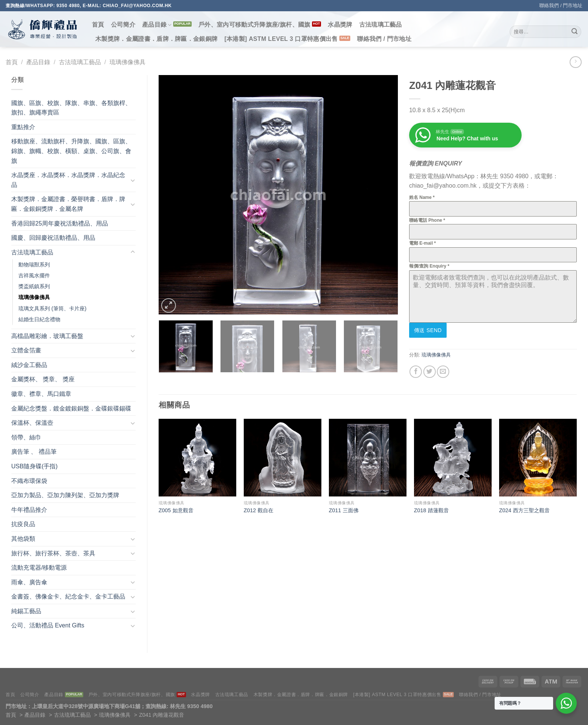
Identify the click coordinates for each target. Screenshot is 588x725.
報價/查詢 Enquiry (429, 266)
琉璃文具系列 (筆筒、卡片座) (52, 308)
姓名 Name (422, 197)
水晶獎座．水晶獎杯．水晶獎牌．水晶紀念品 (68, 180)
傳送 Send (428, 330)
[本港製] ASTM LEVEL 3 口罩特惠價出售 (281, 39)
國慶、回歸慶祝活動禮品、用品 (53, 238)
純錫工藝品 (26, 611)
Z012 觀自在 (259, 510)
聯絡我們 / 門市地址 (561, 5)
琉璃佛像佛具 (127, 62)
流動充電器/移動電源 (39, 568)
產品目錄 (157, 25)
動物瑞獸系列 (34, 265)
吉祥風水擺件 (34, 275)
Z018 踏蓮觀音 (431, 510)
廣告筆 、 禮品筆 (34, 452)
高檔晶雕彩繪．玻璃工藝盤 (47, 336)
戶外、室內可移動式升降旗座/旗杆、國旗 (254, 25)
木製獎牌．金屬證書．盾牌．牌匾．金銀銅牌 (156, 39)
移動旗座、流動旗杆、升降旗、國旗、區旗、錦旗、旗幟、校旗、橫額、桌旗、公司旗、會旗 (71, 151)
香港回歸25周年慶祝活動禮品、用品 (60, 223)
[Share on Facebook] (416, 372)
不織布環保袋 (29, 481)
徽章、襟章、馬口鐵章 (41, 394)
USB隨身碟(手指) (34, 466)
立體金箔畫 (26, 350)
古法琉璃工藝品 (381, 25)
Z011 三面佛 (344, 510)
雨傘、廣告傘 (29, 582)
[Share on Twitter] (430, 372)
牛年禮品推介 (29, 510)
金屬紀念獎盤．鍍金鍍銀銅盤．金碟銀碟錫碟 (71, 408)
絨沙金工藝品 (29, 365)
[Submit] (574, 32)
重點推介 (23, 127)
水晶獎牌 (340, 25)
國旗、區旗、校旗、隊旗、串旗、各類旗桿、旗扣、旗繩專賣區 (71, 108)
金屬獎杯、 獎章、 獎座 (43, 379)
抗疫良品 (23, 524)
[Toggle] (133, 180)
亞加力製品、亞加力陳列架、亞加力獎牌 (65, 495)
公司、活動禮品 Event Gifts (48, 625)
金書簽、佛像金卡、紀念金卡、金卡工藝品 (68, 596)
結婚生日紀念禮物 (39, 319)
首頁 (98, 25)
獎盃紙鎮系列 (34, 286)
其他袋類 (23, 539)
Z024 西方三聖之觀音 (524, 510)
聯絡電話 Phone (427, 220)
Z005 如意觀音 (176, 510)
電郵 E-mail (422, 243)
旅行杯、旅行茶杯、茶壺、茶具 (53, 553)
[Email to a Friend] (443, 372)
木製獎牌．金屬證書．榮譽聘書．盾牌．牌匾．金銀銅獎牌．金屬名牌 (68, 204)
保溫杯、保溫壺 (32, 423)
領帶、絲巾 (26, 437)
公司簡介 (123, 25)
